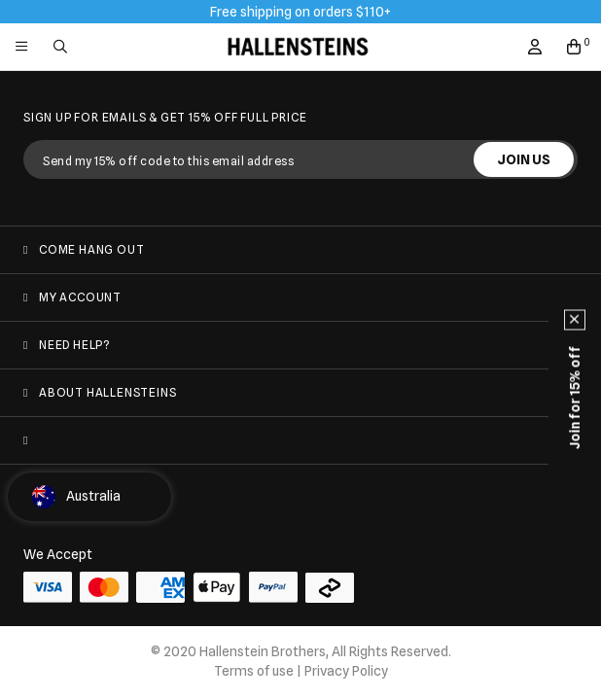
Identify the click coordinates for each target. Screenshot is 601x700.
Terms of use (254, 671)
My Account (80, 297)
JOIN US (524, 159)
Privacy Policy (346, 671)
